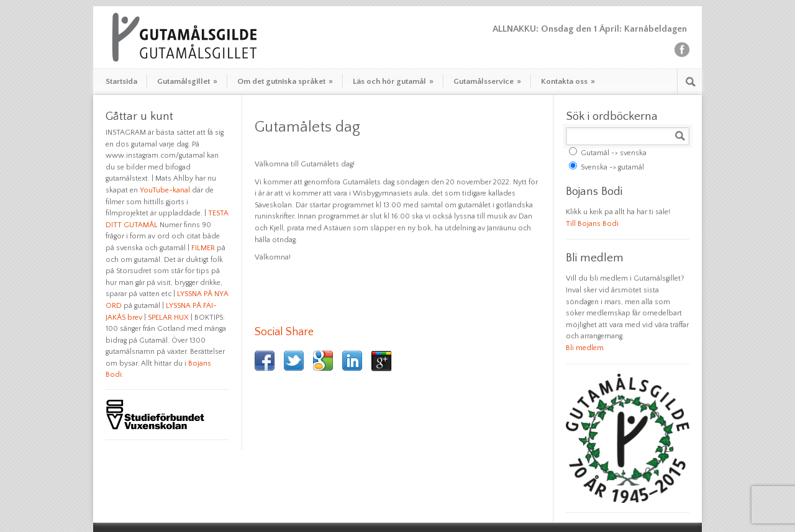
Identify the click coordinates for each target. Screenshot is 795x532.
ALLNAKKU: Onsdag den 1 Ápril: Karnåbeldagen (591, 29)
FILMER (203, 248)
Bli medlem (585, 348)
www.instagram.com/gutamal (155, 156)
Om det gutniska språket (285, 81)
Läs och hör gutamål (393, 81)
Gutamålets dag (307, 127)
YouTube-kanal (165, 190)
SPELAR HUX (168, 318)
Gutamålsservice (487, 81)
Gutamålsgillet (187, 81)
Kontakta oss (568, 81)
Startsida (121, 81)
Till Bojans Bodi (592, 224)
